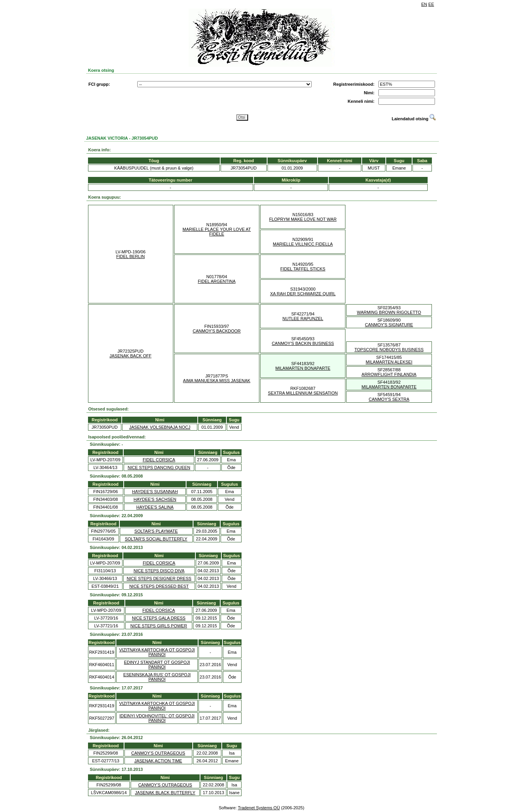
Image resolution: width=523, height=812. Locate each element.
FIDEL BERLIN (131, 256)
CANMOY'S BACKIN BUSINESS (303, 343)
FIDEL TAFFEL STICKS (303, 269)
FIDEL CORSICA (159, 460)
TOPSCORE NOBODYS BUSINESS (389, 350)
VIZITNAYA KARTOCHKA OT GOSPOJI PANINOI (157, 652)
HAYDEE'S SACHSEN (155, 499)
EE (431, 4)
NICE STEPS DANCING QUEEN (159, 467)
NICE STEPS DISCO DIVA (159, 571)
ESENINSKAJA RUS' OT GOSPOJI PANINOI (157, 677)
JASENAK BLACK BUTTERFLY (165, 793)
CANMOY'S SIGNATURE (389, 325)
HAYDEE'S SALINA (155, 507)
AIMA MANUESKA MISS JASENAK (217, 381)
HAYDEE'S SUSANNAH (155, 492)
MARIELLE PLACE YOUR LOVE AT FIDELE (217, 232)
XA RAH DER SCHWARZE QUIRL (303, 294)
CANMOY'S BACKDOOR (217, 331)
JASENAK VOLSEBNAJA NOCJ (160, 427)
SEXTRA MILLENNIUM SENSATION (303, 393)
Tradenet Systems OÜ (259, 808)
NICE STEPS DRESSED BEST (159, 586)
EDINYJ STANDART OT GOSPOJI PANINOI (157, 665)
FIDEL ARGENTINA (217, 281)
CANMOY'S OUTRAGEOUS (158, 753)
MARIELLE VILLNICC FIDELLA (303, 244)
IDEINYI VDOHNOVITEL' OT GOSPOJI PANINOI (157, 718)
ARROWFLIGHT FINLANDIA (389, 374)
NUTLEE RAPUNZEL (303, 319)
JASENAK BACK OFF (131, 356)
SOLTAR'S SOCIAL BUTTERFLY (156, 539)
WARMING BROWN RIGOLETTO (389, 312)
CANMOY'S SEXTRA (389, 399)
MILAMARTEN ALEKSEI (389, 362)
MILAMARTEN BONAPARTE (303, 368)
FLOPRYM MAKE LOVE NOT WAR (303, 219)
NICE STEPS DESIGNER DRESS (159, 578)
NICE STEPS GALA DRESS (159, 618)
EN (424, 4)
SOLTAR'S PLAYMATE (156, 531)
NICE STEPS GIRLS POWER (159, 626)
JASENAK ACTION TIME (158, 761)
